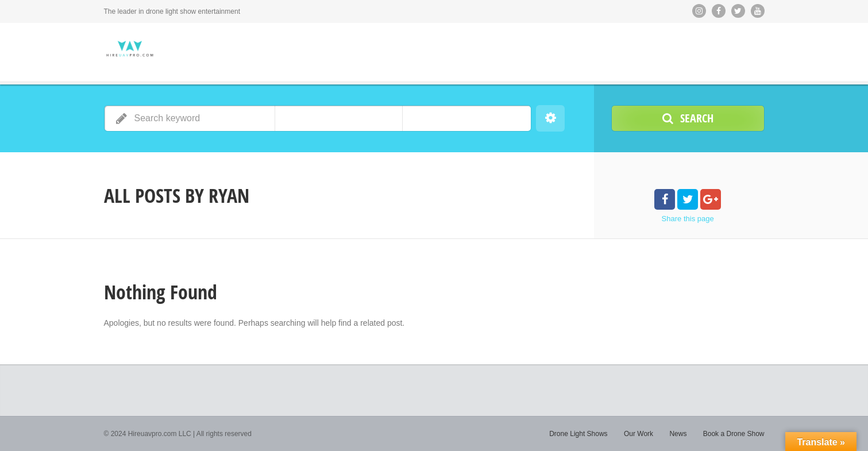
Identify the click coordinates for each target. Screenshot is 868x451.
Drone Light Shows (578, 434)
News (678, 434)
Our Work (639, 434)
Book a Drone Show (734, 434)
